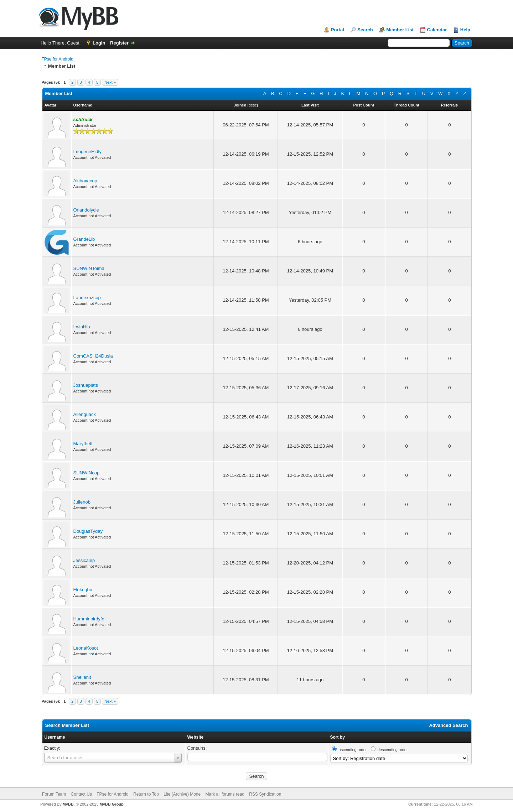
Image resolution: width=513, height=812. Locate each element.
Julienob (82, 502)
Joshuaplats (86, 385)
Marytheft (83, 444)
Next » (110, 82)
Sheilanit (82, 677)
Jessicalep (84, 560)
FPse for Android (58, 59)
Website (196, 737)
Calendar (437, 30)
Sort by (338, 737)
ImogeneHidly (88, 152)
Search (365, 30)
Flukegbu (83, 590)
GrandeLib (84, 239)
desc (253, 105)
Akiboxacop (85, 181)
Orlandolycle (86, 210)
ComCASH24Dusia (93, 356)
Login (99, 43)
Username (55, 737)
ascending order (353, 750)
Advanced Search (448, 725)
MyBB (68, 804)
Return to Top (146, 794)
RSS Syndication (265, 794)
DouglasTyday (88, 531)
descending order (393, 750)
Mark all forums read (225, 794)
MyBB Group (112, 804)
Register (119, 43)
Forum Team (54, 794)
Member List (400, 30)
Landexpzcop (87, 298)
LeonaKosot (86, 648)
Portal (338, 30)
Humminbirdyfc (89, 619)
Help (465, 30)
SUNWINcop (87, 473)
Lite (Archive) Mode (182, 794)
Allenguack (85, 414)
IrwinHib (82, 327)
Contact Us (81, 794)
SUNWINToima (89, 268)
